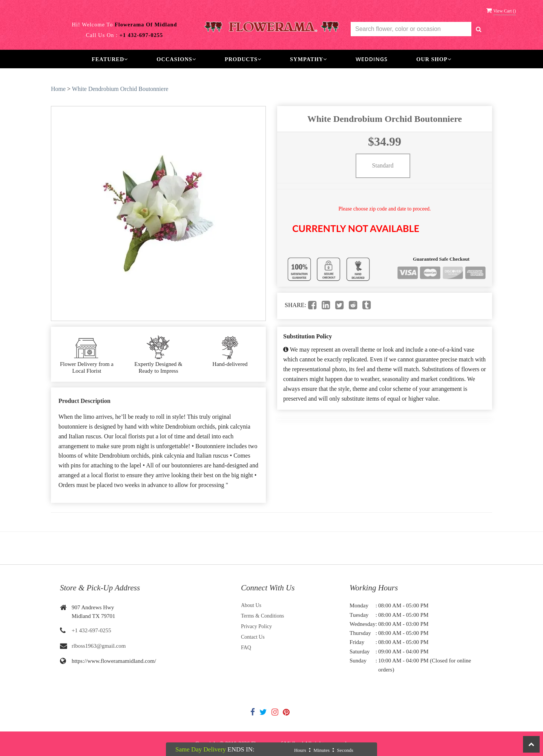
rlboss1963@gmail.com (99, 646)
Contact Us (253, 637)
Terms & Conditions (262, 616)
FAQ (246, 648)
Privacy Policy (256, 626)
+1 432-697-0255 (91, 630)
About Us (251, 605)
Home (58, 89)
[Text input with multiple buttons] (411, 29)
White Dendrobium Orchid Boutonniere (120, 89)
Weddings (372, 59)
